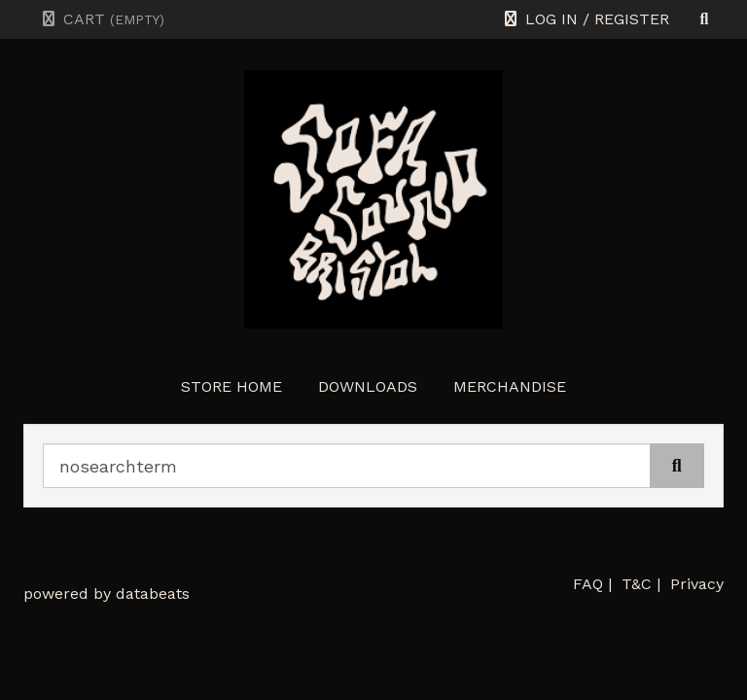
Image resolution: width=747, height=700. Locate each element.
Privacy (697, 584)
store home (231, 386)
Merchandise (510, 386)
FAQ (588, 584)
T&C (637, 584)
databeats (153, 594)
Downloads (368, 386)
